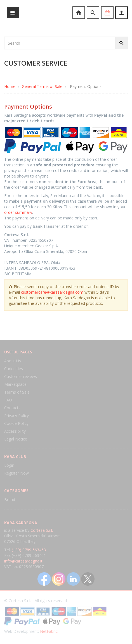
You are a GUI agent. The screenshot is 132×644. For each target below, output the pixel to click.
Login (9, 465)
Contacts (12, 408)
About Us (13, 361)
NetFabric (49, 631)
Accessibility (15, 431)
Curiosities (14, 369)
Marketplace (15, 384)
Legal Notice (16, 439)
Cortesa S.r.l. (42, 530)
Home (10, 86)
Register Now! (17, 473)
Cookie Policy (16, 423)
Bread (10, 500)
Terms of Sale (17, 392)
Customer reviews (21, 376)
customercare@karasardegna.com (52, 292)
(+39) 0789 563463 (29, 550)
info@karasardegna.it (23, 561)
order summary (18, 212)
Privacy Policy (16, 416)
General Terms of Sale (42, 86)
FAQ (8, 400)
